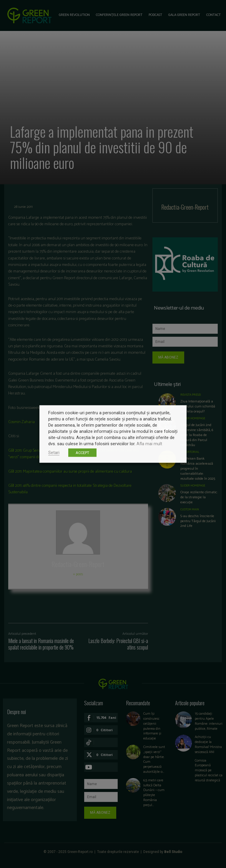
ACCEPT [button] (82, 453)
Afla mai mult (149, 444)
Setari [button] (54, 453)
